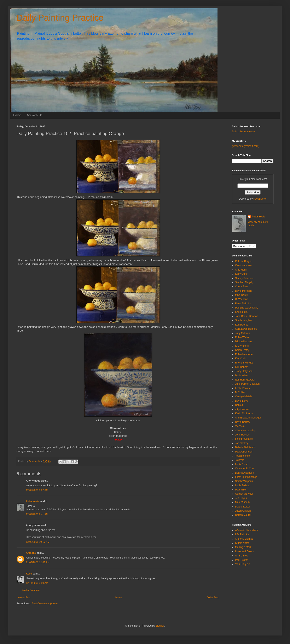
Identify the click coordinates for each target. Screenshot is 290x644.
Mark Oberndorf (244, 452)
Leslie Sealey (242, 388)
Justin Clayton (243, 511)
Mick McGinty (243, 502)
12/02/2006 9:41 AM (37, 514)
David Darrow (243, 422)
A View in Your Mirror (247, 530)
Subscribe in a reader (244, 132)
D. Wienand (242, 299)
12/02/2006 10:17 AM (38, 542)
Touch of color (243, 456)
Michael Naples (244, 342)
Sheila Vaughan (244, 320)
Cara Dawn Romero (246, 329)
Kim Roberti (242, 367)
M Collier (240, 392)
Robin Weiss (242, 337)
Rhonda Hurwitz (244, 363)
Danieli (239, 405)
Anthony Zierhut (244, 539)
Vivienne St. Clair (245, 468)
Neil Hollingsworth (245, 380)
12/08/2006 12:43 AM (38, 562)
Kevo (29, 574)
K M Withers (242, 346)
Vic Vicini (240, 426)
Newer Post (24, 598)
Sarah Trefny (242, 350)
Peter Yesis (33, 501)
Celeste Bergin (243, 261)
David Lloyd (242, 401)
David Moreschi (244, 291)
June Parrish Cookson (247, 384)
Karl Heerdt (241, 325)
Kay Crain (241, 359)
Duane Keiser (243, 507)
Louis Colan (242, 464)
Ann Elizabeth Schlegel (248, 418)
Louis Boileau (243, 485)
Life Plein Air (242, 534)
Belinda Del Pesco (245, 447)
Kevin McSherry (244, 413)
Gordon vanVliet (244, 494)
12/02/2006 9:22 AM (37, 490)
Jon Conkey (242, 443)
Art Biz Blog (242, 556)
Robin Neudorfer (244, 354)
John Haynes (242, 435)
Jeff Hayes (241, 498)
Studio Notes (242, 543)
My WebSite (35, 115)
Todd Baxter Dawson (247, 316)
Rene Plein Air (243, 304)
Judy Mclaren (242, 333)
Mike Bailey (241, 295)
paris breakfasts (244, 439)
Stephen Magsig (244, 282)
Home (17, 115)
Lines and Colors (244, 551)
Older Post (213, 598)
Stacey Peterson (244, 278)
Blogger (160, 626)
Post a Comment (31, 590)
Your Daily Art (243, 564)
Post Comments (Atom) (45, 604)
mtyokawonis (242, 409)
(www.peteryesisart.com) (246, 146)
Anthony (31, 553)
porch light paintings (246, 477)
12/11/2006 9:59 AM (37, 583)
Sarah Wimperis (244, 481)
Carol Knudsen (243, 265)
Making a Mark (243, 547)
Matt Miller (241, 490)
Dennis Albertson (245, 473)
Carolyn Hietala (244, 396)
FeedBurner (260, 199)
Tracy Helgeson (244, 371)
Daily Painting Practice (60, 18)
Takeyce (240, 460)
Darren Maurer (243, 515)
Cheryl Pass (242, 287)
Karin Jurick (242, 312)
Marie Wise (241, 376)
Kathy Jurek (242, 274)
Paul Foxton (242, 560)
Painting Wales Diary (247, 308)
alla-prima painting (245, 431)
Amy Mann (241, 270)
